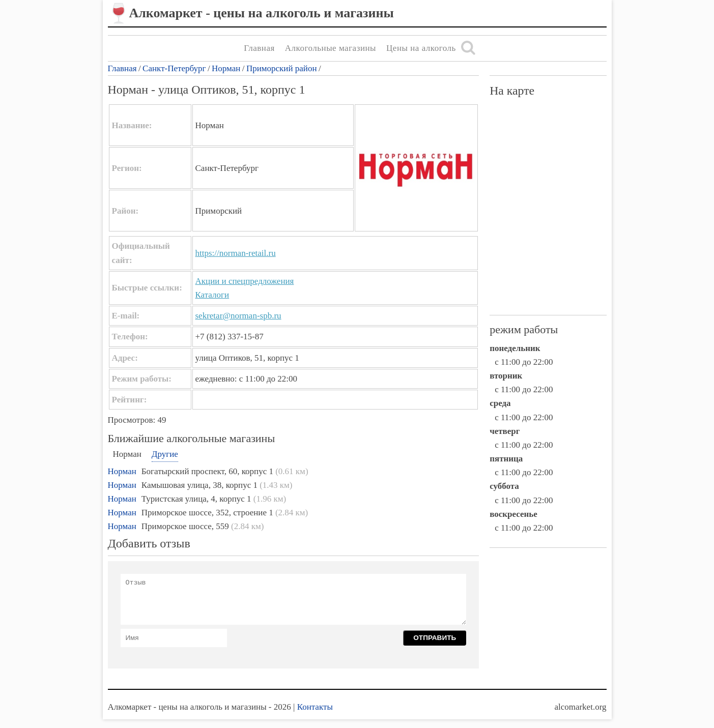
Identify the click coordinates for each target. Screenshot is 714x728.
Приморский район (282, 68)
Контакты (315, 707)
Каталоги (212, 295)
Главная (259, 48)
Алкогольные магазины (331, 48)
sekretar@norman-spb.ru (238, 316)
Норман (226, 68)
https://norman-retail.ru (236, 253)
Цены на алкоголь (421, 48)
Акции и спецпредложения (245, 281)
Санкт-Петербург (174, 68)
